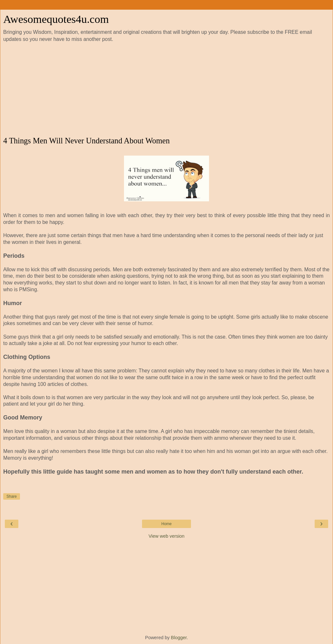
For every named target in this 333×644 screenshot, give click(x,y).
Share (12, 496)
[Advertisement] (166, 90)
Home (166, 524)
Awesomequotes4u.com (56, 19)
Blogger (179, 638)
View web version (166, 536)
